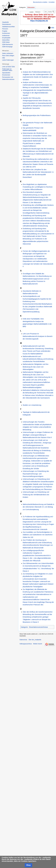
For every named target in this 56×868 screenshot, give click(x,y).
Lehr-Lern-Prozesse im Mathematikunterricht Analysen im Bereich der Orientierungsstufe (38, 336)
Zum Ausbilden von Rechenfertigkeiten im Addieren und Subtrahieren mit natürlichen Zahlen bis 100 (38, 535)
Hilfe (53, 28)
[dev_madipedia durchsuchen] (50, 12)
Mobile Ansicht (38, 644)
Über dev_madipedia (35, 640)
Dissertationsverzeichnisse (38, 627)
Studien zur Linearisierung (32, 405)
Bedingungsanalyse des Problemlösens (37, 115)
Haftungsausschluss (26, 644)
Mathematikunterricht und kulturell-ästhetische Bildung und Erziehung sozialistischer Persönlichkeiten (38, 359)
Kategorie (24, 627)
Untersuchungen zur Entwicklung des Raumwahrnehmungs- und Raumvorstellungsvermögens (36, 474)
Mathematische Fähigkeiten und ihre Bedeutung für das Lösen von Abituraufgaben (36, 367)
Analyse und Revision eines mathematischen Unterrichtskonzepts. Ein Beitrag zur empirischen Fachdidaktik (37, 85)
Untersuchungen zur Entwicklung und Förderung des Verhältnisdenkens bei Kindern (36, 495)
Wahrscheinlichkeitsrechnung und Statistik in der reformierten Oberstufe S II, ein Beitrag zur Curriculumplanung (38, 507)
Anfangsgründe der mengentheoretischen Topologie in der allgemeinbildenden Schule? (37, 93)
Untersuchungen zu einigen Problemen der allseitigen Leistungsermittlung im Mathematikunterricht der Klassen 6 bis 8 (38, 435)
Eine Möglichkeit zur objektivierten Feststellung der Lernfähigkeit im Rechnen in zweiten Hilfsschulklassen (38, 187)
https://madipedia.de (39, 21)
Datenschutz (23, 640)
